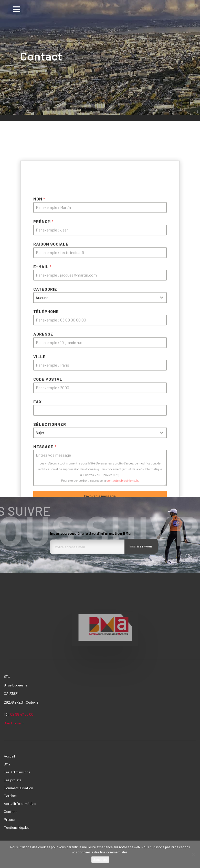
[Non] (194, 854)
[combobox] (100, 412)
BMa (7, 764)
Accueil (9, 756)
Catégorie (45, 404)
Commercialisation (18, 788)
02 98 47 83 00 (22, 714)
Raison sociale (51, 359)
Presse (9, 819)
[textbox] (95, 412)
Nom (39, 313)
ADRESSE (43, 449)
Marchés (10, 796)
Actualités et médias (20, 804)
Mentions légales (17, 827)
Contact (10, 811)
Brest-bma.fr (14, 723)
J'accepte (100, 860)
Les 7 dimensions (17, 772)
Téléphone (46, 426)
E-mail (43, 381)
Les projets (13, 780)
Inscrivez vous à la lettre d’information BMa (90, 533)
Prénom (44, 336)
